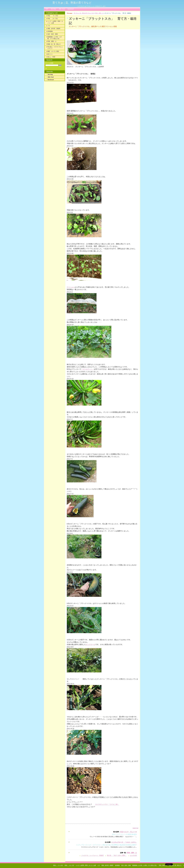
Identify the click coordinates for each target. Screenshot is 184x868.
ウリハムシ (71, 287)
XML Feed (62, 9)
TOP (47, 9)
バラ (49, 26)
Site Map (53, 9)
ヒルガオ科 (133, 855)
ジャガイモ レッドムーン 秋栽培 (92, 855)
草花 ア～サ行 (53, 16)
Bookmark (71, 9)
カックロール (91, 644)
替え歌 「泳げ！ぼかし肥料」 (117, 855)
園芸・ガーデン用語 (53, 51)
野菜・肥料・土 (99, 13)
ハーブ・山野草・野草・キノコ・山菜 (55, 22)
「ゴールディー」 (87, 369)
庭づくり (50, 54)
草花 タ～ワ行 (53, 19)
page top (135, 828)
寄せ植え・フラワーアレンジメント (55, 48)
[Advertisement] (91, 36)
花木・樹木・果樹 (53, 34)
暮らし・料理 (51, 57)
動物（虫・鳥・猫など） (54, 44)
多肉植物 (50, 31)
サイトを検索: (49, 63)
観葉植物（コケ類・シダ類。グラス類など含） (54, 38)
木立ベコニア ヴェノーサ (128, 832)
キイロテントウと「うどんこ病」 (107, 804)
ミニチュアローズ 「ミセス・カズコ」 (124, 842)
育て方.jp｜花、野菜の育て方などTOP (84, 13)
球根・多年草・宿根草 (54, 29)
